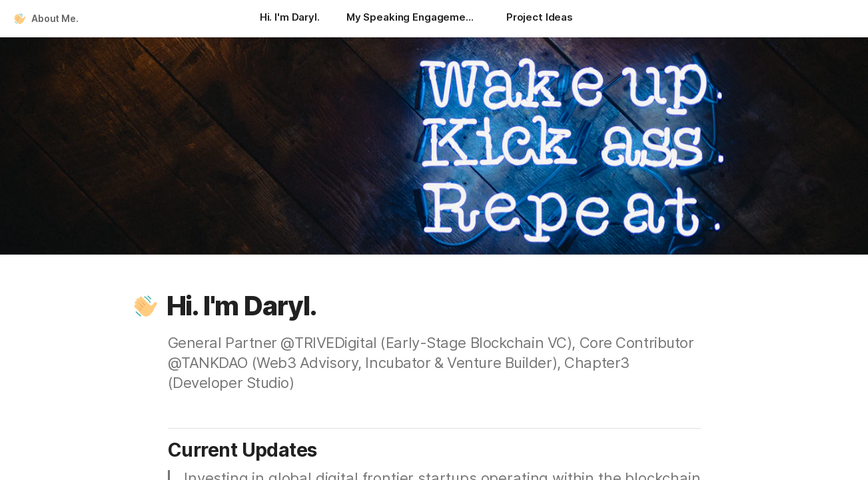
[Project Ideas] (540, 19)
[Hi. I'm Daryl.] (290, 19)
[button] (146, 306)
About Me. (55, 18)
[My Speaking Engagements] (413, 19)
